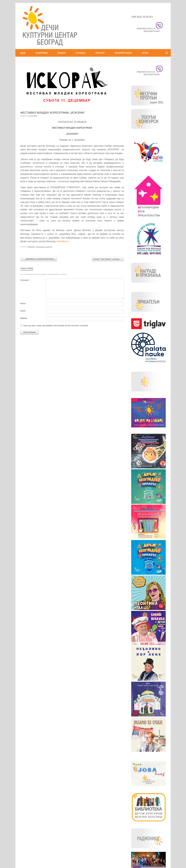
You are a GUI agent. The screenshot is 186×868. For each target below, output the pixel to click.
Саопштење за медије (44, 247)
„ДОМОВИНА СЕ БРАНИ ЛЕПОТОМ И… (39, 259)
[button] (167, 53)
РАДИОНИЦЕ (42, 53)
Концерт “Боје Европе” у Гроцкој (108, 259)
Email (23, 311)
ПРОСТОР (100, 53)
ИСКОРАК (31, 247)
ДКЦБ (23, 53)
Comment (25, 280)
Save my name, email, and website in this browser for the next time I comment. (56, 326)
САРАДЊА (80, 53)
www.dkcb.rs (63, 241)
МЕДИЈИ (62, 53)
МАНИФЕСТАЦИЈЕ (123, 53)
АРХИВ (145, 53)
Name (24, 303)
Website (24, 318)
